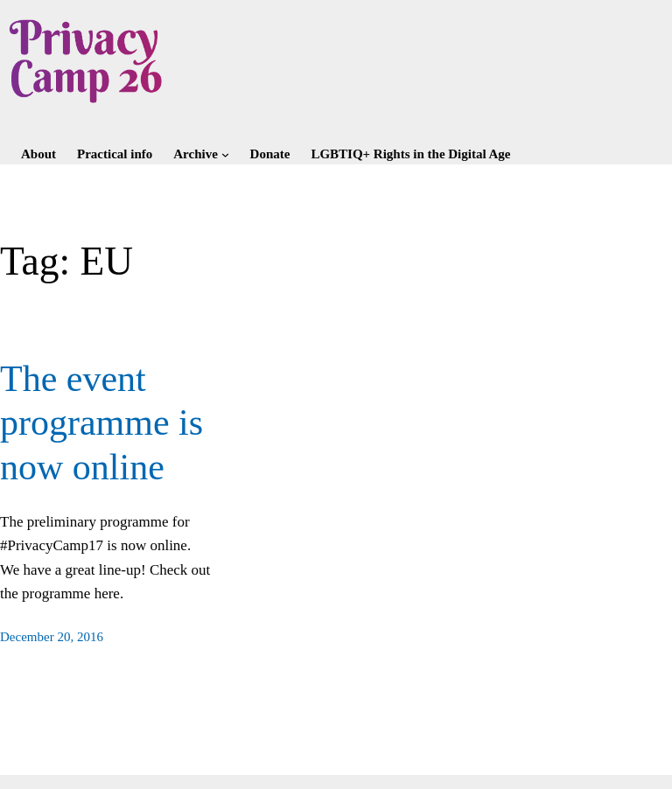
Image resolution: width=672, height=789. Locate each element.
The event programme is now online (101, 423)
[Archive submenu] (225, 154)
